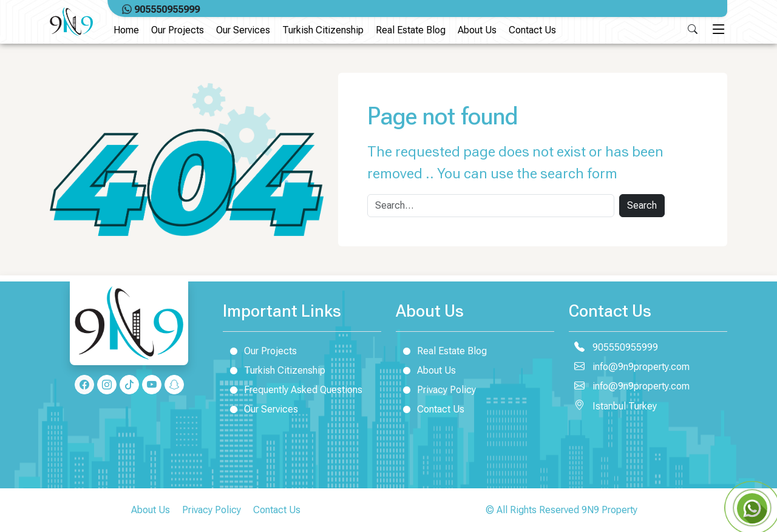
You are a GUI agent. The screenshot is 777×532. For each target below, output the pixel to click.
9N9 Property (609, 510)
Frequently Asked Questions (293, 389)
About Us (477, 30)
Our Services (243, 30)
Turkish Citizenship (323, 30)
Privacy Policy (436, 389)
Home (126, 30)
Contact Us (532, 30)
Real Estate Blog (411, 30)
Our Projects (178, 30)
